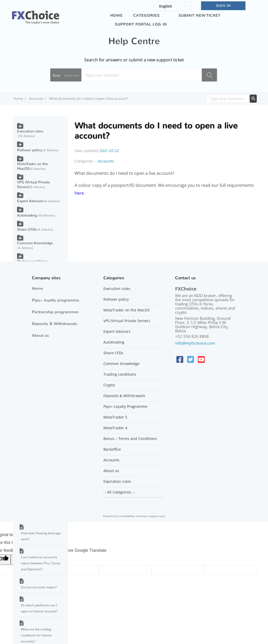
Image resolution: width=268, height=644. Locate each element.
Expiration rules (117, 481)
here (79, 193)
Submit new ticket (199, 16)
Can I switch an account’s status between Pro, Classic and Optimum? (41, 563)
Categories (146, 16)
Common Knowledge (35, 243)
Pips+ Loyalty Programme (125, 407)
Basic (57, 75)
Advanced (72, 75)
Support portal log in (141, 24)
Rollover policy (30, 150)
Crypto (109, 385)
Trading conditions (120, 374)
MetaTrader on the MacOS (32, 166)
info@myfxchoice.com (195, 343)
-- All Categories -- (119, 492)
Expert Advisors (30, 201)
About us (40, 335)
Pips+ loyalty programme (55, 300)
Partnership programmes (55, 312)
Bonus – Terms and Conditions (130, 439)
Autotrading (27, 215)
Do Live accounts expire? (39, 587)
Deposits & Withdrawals (55, 324)
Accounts (36, 98)
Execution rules (30, 131)
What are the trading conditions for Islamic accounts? (36, 635)
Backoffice (112, 449)
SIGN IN (223, 6)
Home (116, 16)
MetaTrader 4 (115, 428)
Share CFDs (27, 230)
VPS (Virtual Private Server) (33, 185)
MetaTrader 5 (115, 417)
